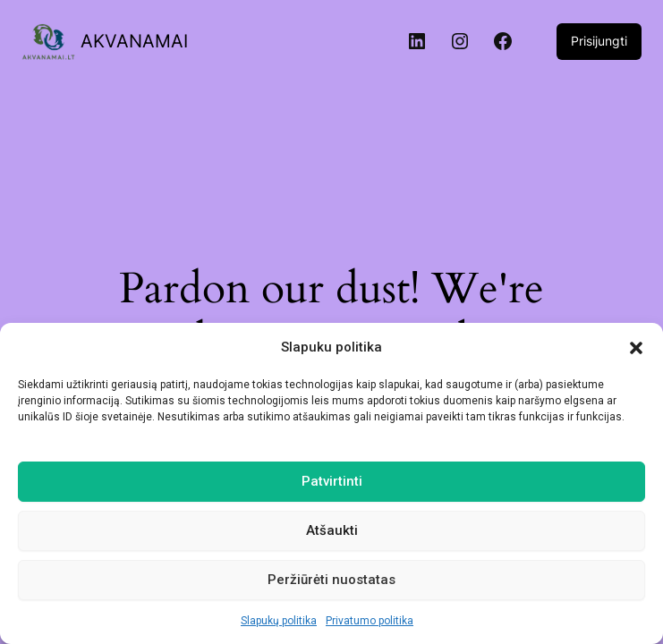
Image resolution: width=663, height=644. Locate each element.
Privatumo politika (370, 621)
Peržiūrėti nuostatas (331, 580)
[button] (636, 348)
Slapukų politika (279, 621)
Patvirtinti (332, 481)
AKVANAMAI (134, 41)
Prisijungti (599, 41)
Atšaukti (332, 530)
